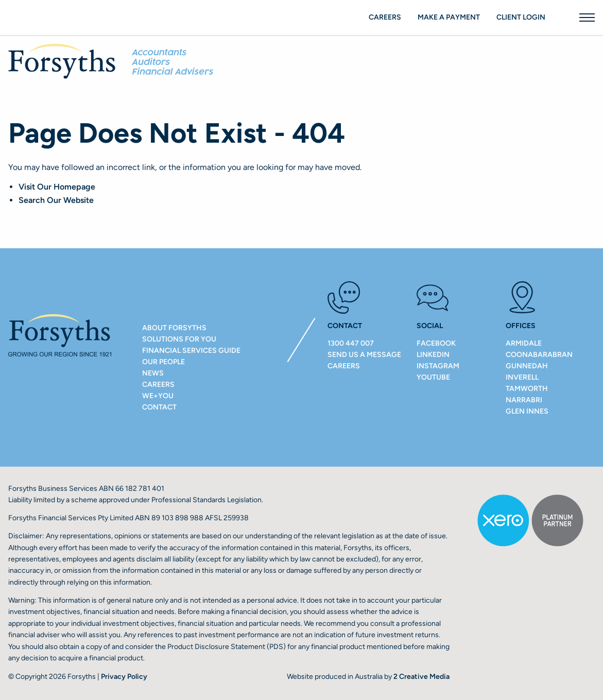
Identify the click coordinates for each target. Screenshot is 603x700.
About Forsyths (174, 328)
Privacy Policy (124, 677)
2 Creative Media (421, 677)
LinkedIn (433, 355)
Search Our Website (56, 200)
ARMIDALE (524, 343)
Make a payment (449, 17)
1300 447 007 (351, 343)
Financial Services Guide (191, 351)
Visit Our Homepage (57, 187)
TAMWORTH (527, 389)
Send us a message (364, 355)
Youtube (433, 377)
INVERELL (522, 377)
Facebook (436, 343)
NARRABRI (524, 400)
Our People (163, 362)
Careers (385, 17)
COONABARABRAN (539, 355)
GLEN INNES (527, 411)
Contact (159, 407)
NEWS (153, 373)
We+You (158, 396)
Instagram (438, 366)
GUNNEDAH (527, 366)
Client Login (521, 17)
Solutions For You (179, 339)
